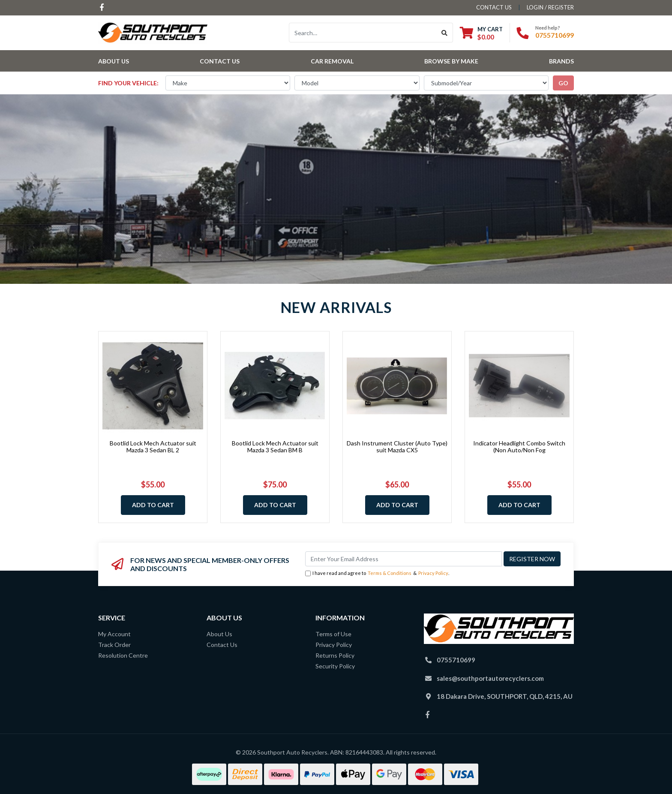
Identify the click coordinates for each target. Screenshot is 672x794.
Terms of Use (333, 634)
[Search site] (445, 33)
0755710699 (555, 35)
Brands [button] (561, 61)
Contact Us (220, 61)
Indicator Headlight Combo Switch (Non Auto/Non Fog (519, 447)
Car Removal (332, 61)
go (563, 83)
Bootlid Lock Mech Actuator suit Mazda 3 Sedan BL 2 (153, 447)
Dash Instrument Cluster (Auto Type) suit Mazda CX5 (397, 447)
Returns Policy (335, 655)
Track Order (114, 645)
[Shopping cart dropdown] (481, 33)
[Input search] (363, 33)
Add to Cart (153, 505)
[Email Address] (403, 559)
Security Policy (335, 666)
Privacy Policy (433, 573)
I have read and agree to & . (377, 573)
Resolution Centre (123, 655)
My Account (114, 634)
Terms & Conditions (390, 573)
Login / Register (550, 7)
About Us (114, 61)
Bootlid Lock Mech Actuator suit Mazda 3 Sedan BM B (275, 447)
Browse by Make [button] (451, 61)
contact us (494, 7)
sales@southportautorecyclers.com (490, 678)
